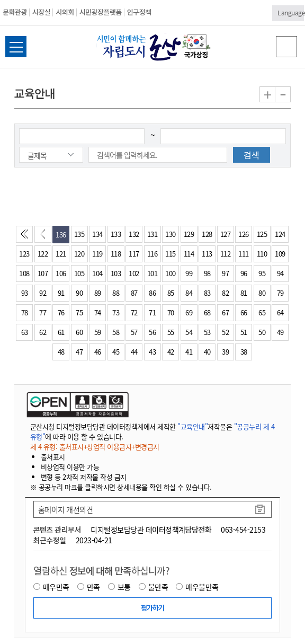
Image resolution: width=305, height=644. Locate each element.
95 (262, 273)
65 (262, 312)
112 (226, 254)
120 (79, 254)
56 (152, 332)
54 (189, 332)
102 (134, 273)
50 (262, 332)
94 (280, 273)
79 (280, 293)
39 (225, 352)
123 (24, 254)
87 (134, 293)
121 (61, 254)
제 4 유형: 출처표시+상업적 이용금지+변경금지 (95, 447)
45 (116, 352)
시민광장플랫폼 (101, 12)
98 (207, 273)
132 (134, 234)
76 (61, 312)
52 (225, 332)
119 (97, 254)
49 (280, 332)
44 (134, 352)
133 (116, 234)
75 (79, 312)
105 (79, 273)
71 (152, 312)
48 (61, 352)
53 (207, 332)
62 (43, 332)
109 (280, 254)
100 (171, 273)
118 (116, 254)
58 (116, 332)
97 (225, 273)
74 (98, 312)
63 (25, 332)
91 (61, 293)
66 (244, 312)
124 (280, 234)
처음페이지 (26, 237)
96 (244, 273)
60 (79, 332)
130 (171, 234)
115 (171, 254)
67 (225, 312)
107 (43, 273)
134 (97, 234)
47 (79, 352)
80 (262, 293)
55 (171, 332)
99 (189, 273)
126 (244, 234)
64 (280, 312)
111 (244, 254)
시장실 (41, 12)
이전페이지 (45, 237)
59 (98, 332)
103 (116, 273)
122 (43, 254)
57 (134, 332)
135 (79, 234)
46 (98, 352)
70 (171, 312)
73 (116, 312)
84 (189, 293)
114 (189, 254)
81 (244, 293)
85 (171, 293)
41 (189, 352)
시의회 (65, 12)
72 (134, 312)
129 (189, 234)
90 (79, 293)
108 (24, 273)
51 (244, 332)
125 (262, 234)
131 (152, 234)
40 (207, 352)
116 (152, 254)
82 (225, 293)
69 (189, 312)
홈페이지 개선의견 (66, 509)
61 (61, 332)
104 (97, 273)
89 (98, 293)
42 (171, 352)
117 (134, 254)
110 (262, 254)
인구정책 (139, 12)
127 (226, 234)
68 (207, 312)
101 (152, 273)
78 (25, 312)
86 (152, 293)
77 (43, 312)
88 (116, 293)
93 (25, 293)
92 (43, 293)
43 (152, 352)
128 (207, 234)
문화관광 (15, 12)
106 (61, 273)
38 (244, 352)
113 (207, 254)
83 (207, 293)
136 (61, 235)
